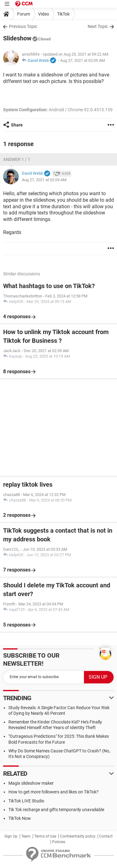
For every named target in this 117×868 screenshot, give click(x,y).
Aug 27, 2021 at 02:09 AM (83, 60)
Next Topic (98, 26)
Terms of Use (45, 836)
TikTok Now (20, 818)
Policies (59, 842)
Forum (24, 14)
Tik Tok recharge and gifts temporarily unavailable (56, 810)
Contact (106, 836)
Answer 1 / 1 (17, 159)
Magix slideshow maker (31, 783)
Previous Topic (23, 26)
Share (17, 125)
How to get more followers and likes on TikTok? (54, 792)
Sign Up (11, 836)
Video (44, 14)
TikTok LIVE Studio (26, 801)
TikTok (63, 14)
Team (26, 836)
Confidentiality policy (78, 836)
